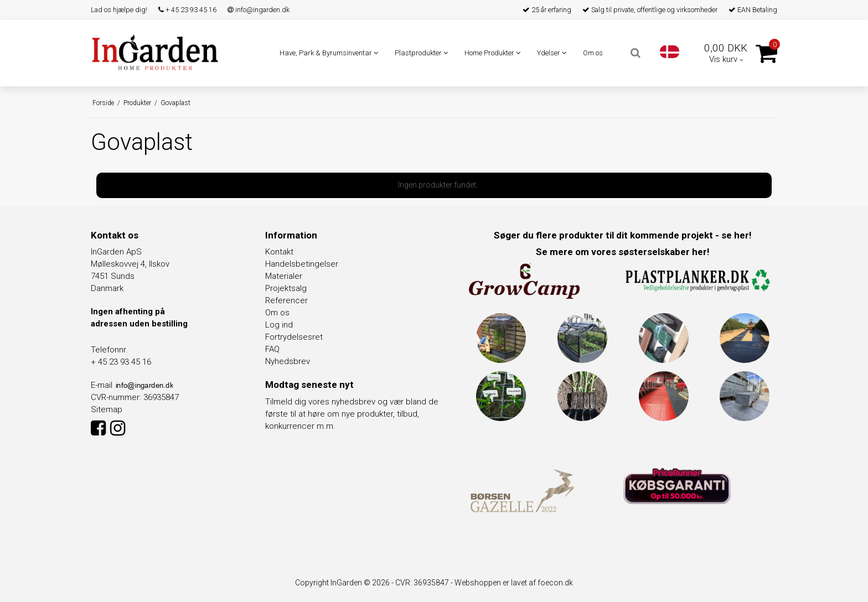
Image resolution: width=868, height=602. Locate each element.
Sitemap (107, 409)
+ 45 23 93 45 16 (187, 10)
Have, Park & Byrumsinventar (329, 53)
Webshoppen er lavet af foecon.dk (514, 583)
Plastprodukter (421, 53)
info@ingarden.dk (259, 10)
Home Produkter (492, 53)
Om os (593, 53)
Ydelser (552, 53)
